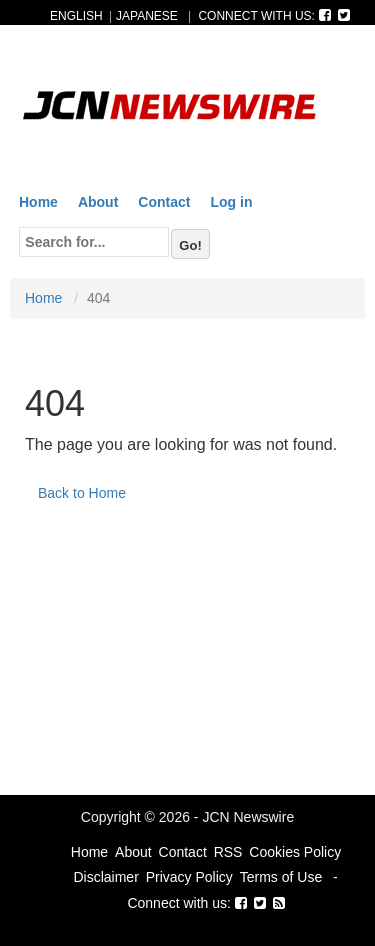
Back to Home (82, 493)
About (98, 202)
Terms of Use (281, 877)
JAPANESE (147, 16)
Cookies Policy (295, 852)
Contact (164, 202)
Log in (231, 202)
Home (38, 202)
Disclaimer (105, 877)
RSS (228, 852)
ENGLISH (76, 16)
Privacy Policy (189, 877)
